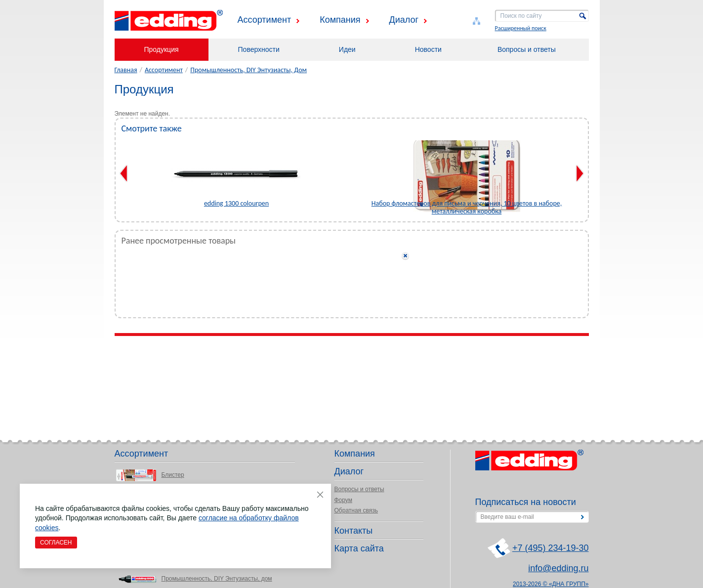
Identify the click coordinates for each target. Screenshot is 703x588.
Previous (124, 173)
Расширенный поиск (521, 28)
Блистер (173, 475)
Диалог (404, 20)
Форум (343, 500)
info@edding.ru (558, 568)
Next (580, 173)
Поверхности (259, 49)
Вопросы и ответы (527, 49)
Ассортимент (265, 20)
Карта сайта (359, 548)
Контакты (354, 531)
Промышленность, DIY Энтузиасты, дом (217, 579)
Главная (126, 70)
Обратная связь (356, 510)
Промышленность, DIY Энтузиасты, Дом (248, 70)
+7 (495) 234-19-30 (551, 548)
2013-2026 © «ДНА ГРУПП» (551, 584)
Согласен (56, 543)
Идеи (347, 49)
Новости (428, 49)
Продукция (162, 49)
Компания (340, 20)
